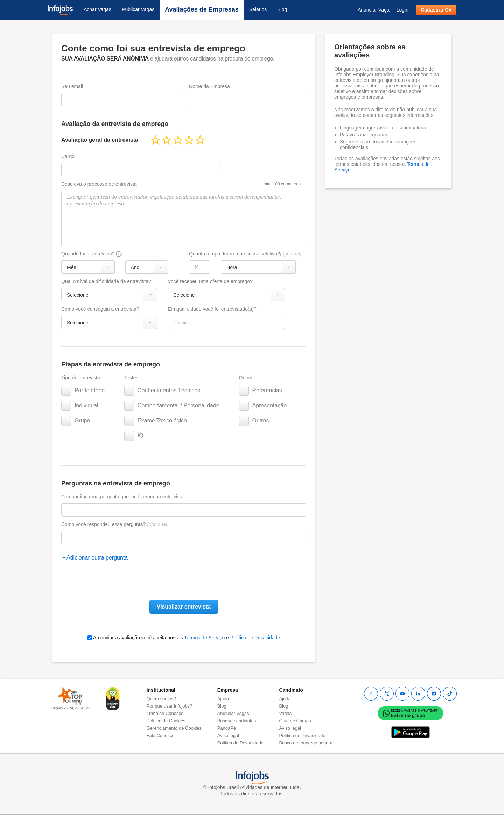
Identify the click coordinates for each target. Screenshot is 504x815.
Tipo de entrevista (81, 378)
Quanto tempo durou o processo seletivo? (245, 254)
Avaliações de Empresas (202, 9)
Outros (246, 378)
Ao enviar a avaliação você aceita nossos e (184, 638)
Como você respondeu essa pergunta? (115, 524)
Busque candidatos (237, 721)
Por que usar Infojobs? (170, 706)
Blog (282, 9)
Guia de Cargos (295, 721)
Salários (258, 9)
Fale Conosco (161, 735)
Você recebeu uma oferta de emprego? (210, 281)
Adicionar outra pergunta (97, 558)
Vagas (285, 713)
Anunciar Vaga (374, 10)
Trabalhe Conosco (165, 713)
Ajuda (223, 699)
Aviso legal (228, 735)
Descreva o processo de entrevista (99, 184)
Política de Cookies (166, 721)
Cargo (68, 156)
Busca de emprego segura (306, 743)
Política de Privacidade (255, 638)
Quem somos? (162, 699)
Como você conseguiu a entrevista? (100, 309)
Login (402, 10)
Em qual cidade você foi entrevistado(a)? (212, 309)
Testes (131, 378)
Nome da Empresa (209, 86)
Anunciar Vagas (233, 713)
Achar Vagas (97, 9)
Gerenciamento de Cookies (174, 728)
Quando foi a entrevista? (88, 254)
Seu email (72, 86)
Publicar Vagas (138, 9)
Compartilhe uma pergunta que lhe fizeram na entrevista (122, 497)
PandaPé (227, 728)
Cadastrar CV (436, 10)
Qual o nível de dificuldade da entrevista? (106, 281)
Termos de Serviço (204, 638)
